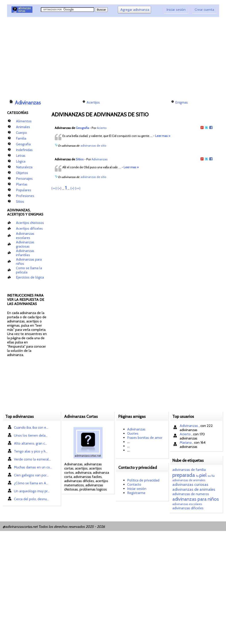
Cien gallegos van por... (31, 475)
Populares (24, 190)
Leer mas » (163, 136)
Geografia (23, 144)
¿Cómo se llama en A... (31, 483)
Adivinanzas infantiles (25, 253)
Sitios (20, 202)
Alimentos (24, 121)
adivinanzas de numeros (191, 494)
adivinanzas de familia (189, 470)
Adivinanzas (28, 103)
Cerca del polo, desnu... (31, 499)
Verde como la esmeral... (32, 459)
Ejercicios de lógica (30, 277)
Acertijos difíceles (29, 228)
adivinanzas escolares (187, 504)
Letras (21, 156)
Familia (21, 138)
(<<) (54, 188)
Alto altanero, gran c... (30, 443)
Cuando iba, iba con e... (31, 427)
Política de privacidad (143, 480)
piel (203, 475)
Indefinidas (24, 150)
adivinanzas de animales (189, 480)
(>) (72, 188)
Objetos (22, 173)
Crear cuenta (204, 10)
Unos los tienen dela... (31, 435)
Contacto (134, 484)
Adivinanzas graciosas (25, 244)
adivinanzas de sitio (93, 146)
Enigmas (182, 102)
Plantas (22, 184)
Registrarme (136, 493)
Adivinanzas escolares (25, 236)
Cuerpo (21, 133)
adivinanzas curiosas (190, 485)
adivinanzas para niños (196, 499)
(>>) (78, 188)
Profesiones (25, 196)
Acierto (102, 128)
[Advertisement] (88, 56)
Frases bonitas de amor (145, 438)
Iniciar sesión (176, 10)
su (209, 476)
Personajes (24, 179)
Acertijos (93, 102)
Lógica (21, 161)
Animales (23, 127)
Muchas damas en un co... (33, 467)
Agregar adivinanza (135, 10)
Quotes (133, 433)
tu (197, 476)
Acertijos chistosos (30, 223)
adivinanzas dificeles (188, 508)
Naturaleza (24, 167)
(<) (59, 188)
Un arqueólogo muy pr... (32, 491)
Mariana (186, 442)
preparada (184, 475)
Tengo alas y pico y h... (31, 451)
